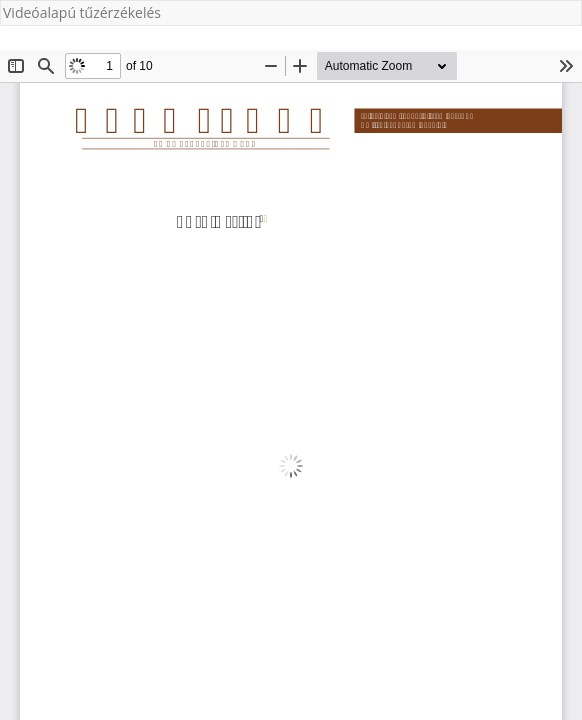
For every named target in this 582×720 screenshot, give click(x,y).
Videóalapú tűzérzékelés (82, 12)
